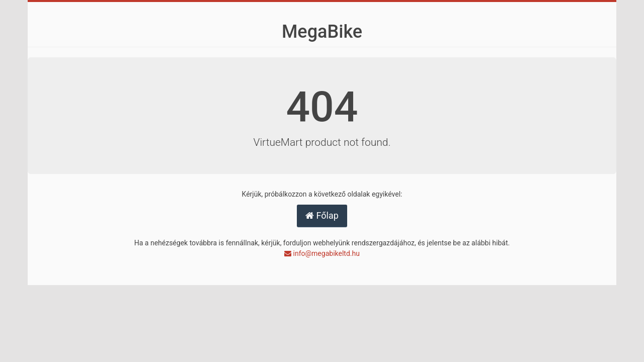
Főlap (322, 215)
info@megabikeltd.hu (322, 253)
